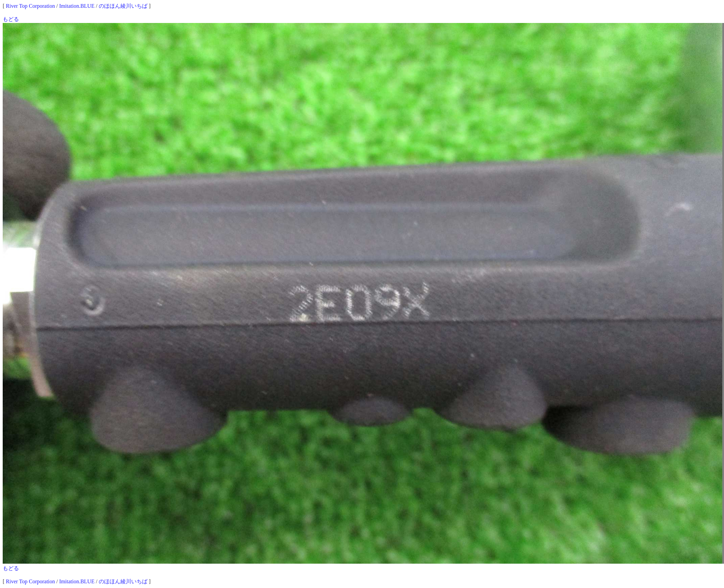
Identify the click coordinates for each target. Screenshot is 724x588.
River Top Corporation (30, 6)
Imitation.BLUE (77, 6)
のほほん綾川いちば (123, 6)
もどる (11, 19)
